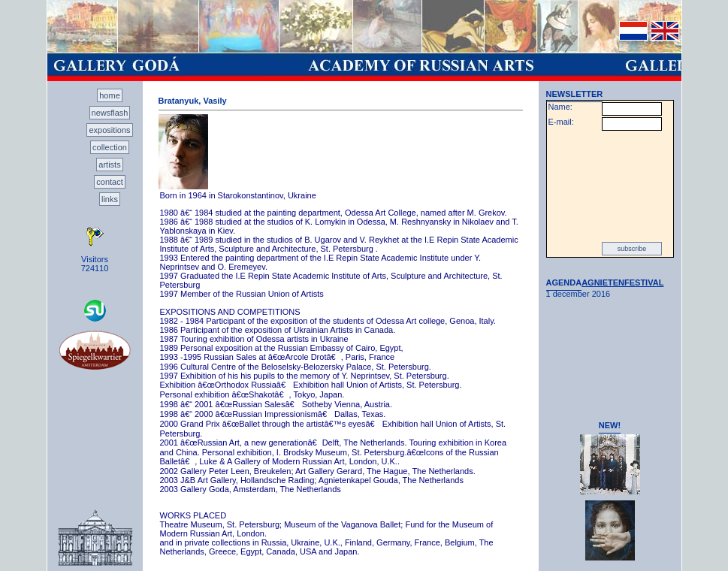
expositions (109, 130)
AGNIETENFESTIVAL (622, 282)
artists (109, 165)
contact (109, 182)
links (110, 199)
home (110, 95)
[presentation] (610, 186)
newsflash (110, 113)
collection (110, 147)
